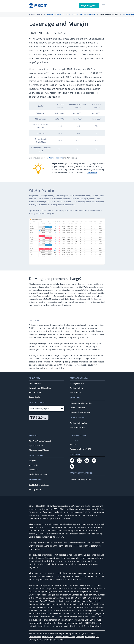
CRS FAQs (48, 640)
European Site (59, 640)
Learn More (92, 173)
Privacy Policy (35, 489)
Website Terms (35, 637)
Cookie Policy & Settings (39, 485)
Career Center (35, 397)
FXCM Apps (34, 470)
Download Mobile (77, 408)
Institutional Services (38, 474)
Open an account (56, 158)
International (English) (40, 409)
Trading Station (76, 388)
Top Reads (33, 465)
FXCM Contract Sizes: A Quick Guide (80, 14)
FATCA (40, 640)
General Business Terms (65, 637)
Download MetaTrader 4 (80, 412)
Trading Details (35, 14)
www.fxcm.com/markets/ (89, 573)
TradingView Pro (77, 383)
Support (73, 444)
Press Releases (35, 392)
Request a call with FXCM (80, 449)
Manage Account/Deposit (40, 450)
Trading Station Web (78, 423)
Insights (32, 461)
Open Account (89, 6)
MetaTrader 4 (75, 392)
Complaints (90, 637)
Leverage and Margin (109, 14)
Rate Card (80, 637)
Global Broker (35, 383)
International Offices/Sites (40, 388)
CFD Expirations (54, 14)
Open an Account (36, 445)
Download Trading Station (81, 403)
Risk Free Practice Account (40, 441)
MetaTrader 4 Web (77, 427)
